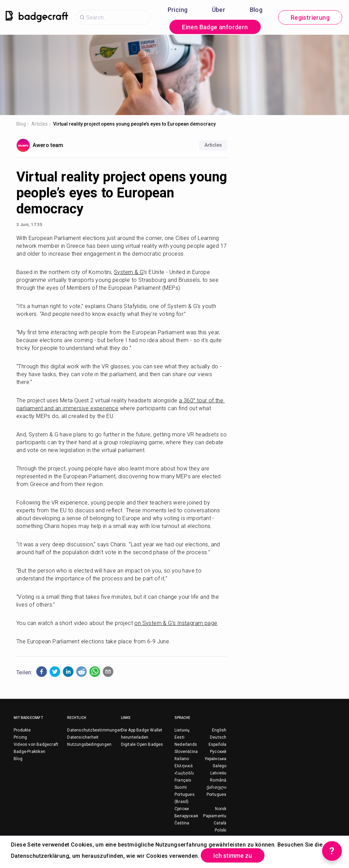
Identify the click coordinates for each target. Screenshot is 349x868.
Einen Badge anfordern (215, 27)
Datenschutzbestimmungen (95, 730)
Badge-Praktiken (29, 752)
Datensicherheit (83, 737)
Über (219, 10)
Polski (221, 830)
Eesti (179, 737)
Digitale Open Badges (142, 744)
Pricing (178, 10)
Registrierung (310, 18)
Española (218, 744)
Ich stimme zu (233, 856)
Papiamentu (215, 816)
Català (220, 823)
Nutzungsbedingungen (89, 744)
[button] (42, 672)
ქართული (216, 787)
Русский (218, 752)
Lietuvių (182, 730)
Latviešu (218, 773)
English (219, 730)
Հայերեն (184, 773)
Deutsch (218, 737)
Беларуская (186, 816)
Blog (256, 10)
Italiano (182, 759)
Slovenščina (186, 752)
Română (218, 780)
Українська (215, 759)
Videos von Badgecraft (36, 744)
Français (183, 780)
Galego (219, 766)
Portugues (217, 794)
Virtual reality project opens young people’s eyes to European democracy (134, 124)
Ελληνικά (184, 766)
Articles (40, 124)
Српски (182, 809)
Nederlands (186, 744)
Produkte (22, 730)
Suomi (181, 787)
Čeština (182, 823)
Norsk (221, 809)
